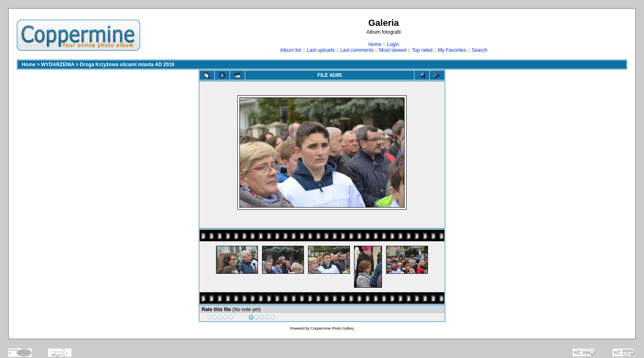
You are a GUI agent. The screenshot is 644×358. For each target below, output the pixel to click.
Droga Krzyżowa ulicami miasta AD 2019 (127, 65)
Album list (291, 50)
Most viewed (393, 50)
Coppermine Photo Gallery (332, 328)
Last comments (357, 50)
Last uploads (321, 50)
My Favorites (452, 50)
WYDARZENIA (58, 65)
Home (375, 44)
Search (479, 50)
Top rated (422, 50)
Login (393, 44)
